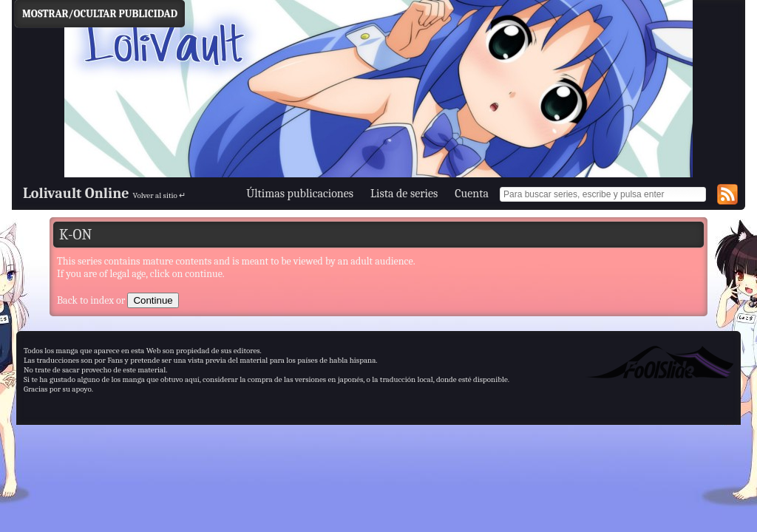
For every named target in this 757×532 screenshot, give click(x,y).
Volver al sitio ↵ (160, 195)
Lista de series (404, 194)
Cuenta (472, 194)
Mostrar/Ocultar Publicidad (100, 14)
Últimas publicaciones (300, 194)
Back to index (85, 300)
